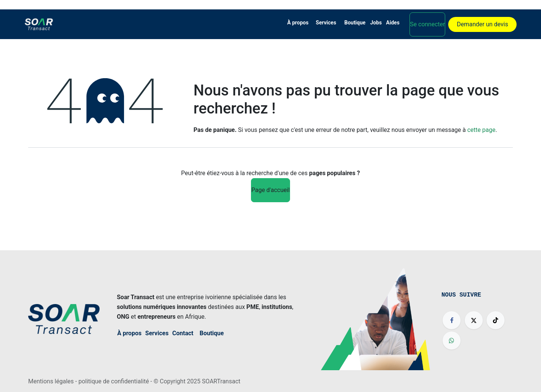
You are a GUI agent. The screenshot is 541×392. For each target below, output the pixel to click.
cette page (481, 130)
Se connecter (427, 24)
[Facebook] (452, 320)
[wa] (452, 341)
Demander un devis (482, 24)
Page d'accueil (270, 190)
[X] (474, 320)
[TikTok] (496, 320)
